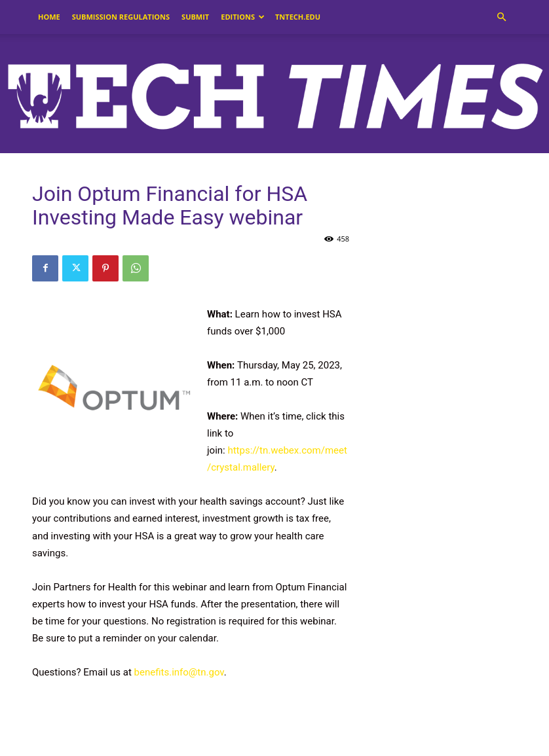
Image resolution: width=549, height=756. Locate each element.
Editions (243, 17)
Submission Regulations (121, 17)
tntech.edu (298, 17)
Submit (195, 17)
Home (49, 17)
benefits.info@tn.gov (179, 672)
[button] (501, 17)
